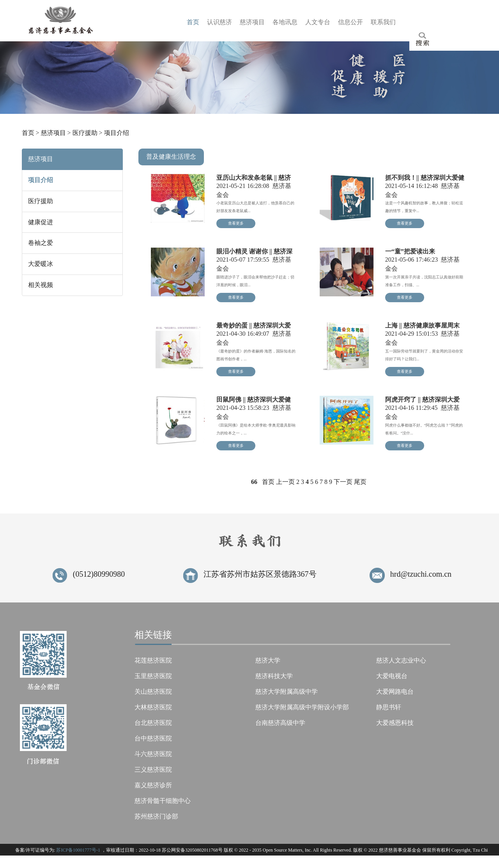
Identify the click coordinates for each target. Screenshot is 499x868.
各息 (285, 22)
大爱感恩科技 (395, 723)
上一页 (285, 482)
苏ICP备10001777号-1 (78, 850)
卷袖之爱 (41, 243)
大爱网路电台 (395, 692)
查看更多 (236, 223)
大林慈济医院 (153, 707)
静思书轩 (389, 707)
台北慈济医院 (153, 723)
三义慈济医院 (153, 770)
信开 (350, 22)
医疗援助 (85, 133)
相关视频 (41, 285)
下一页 (343, 482)
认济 (219, 22)
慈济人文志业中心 (401, 660)
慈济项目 (53, 133)
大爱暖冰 (41, 264)
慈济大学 (268, 660)
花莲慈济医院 (153, 660)
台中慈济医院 (153, 738)
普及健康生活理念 (171, 157)
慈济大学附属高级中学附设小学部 (302, 707)
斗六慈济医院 (153, 754)
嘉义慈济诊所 (153, 785)
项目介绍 (117, 133)
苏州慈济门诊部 (156, 816)
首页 (28, 133)
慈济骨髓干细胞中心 (163, 801)
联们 (383, 22)
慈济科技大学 (274, 676)
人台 (318, 22)
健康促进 (41, 222)
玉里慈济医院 (153, 676)
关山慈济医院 (153, 692)
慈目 (252, 22)
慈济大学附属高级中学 (287, 692)
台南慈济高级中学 (280, 723)
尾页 (360, 482)
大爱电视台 (392, 676)
